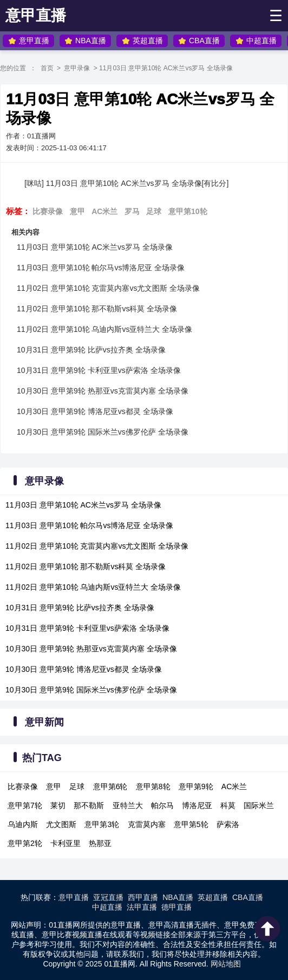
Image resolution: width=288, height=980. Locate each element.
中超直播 (256, 41)
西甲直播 (143, 897)
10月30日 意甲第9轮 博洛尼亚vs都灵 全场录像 (95, 411)
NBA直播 (85, 41)
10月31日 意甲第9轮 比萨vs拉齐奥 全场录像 (91, 350)
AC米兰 (104, 211)
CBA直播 (199, 41)
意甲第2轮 (25, 843)
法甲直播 (142, 907)
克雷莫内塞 (147, 824)
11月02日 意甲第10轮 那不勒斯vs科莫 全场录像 (97, 309)
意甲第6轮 (110, 786)
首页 (47, 68)
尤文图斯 (61, 824)
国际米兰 (259, 805)
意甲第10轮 (188, 211)
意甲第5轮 (191, 824)
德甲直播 (176, 907)
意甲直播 (36, 15)
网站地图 (226, 964)
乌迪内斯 (23, 824)
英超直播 (142, 41)
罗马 (132, 211)
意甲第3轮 (102, 824)
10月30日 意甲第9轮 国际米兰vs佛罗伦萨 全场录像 (103, 432)
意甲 (77, 211)
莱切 (58, 805)
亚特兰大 (128, 805)
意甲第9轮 (196, 786)
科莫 (228, 805)
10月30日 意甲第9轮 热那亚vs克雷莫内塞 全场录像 (103, 391)
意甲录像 (77, 68)
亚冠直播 (108, 897)
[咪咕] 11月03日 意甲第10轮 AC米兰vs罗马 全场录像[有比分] (126, 183)
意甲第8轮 (153, 786)
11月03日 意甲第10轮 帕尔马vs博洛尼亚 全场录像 (101, 268)
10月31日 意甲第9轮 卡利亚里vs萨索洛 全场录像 (99, 370)
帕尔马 (162, 805)
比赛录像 (48, 211)
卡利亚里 (66, 843)
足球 (154, 211)
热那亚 (100, 843)
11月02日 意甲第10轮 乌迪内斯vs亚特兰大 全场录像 (104, 329)
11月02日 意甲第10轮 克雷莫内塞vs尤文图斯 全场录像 (108, 288)
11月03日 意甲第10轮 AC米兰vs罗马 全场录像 (95, 247)
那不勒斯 (89, 805)
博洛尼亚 (197, 805)
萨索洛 (228, 824)
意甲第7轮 (25, 805)
